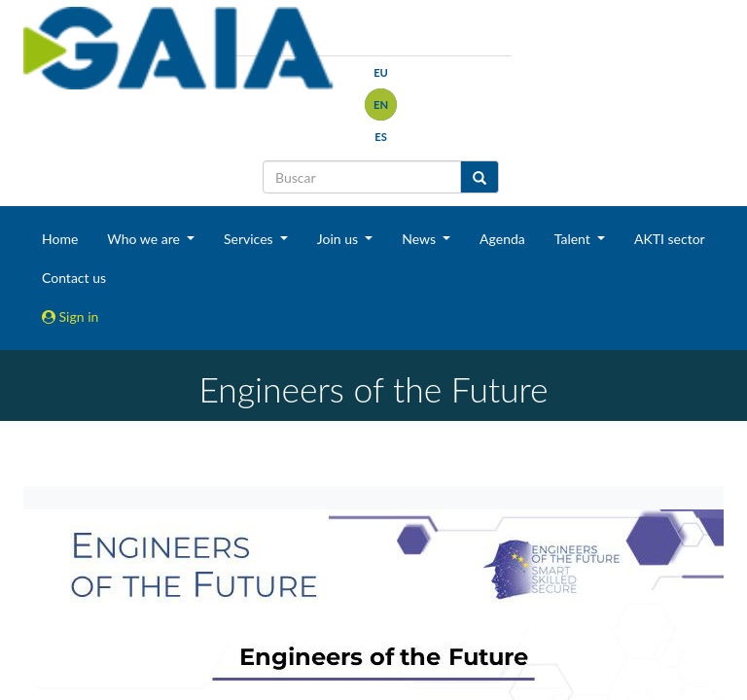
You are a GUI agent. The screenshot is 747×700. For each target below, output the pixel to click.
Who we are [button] (145, 239)
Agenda (502, 239)
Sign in (70, 316)
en (381, 105)
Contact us (74, 278)
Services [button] (250, 239)
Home (60, 239)
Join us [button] (339, 239)
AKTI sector (670, 239)
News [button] (420, 239)
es (381, 137)
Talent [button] (574, 239)
